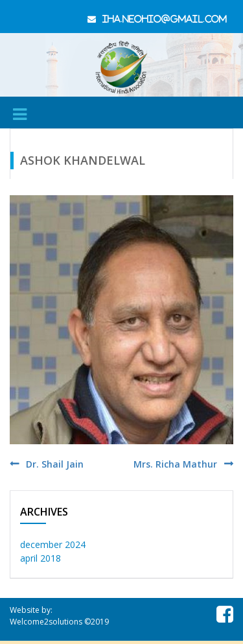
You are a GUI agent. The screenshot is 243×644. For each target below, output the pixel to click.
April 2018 (40, 558)
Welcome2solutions (46, 622)
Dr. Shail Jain (55, 464)
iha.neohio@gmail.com (165, 19)
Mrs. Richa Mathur (175, 464)
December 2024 (53, 544)
